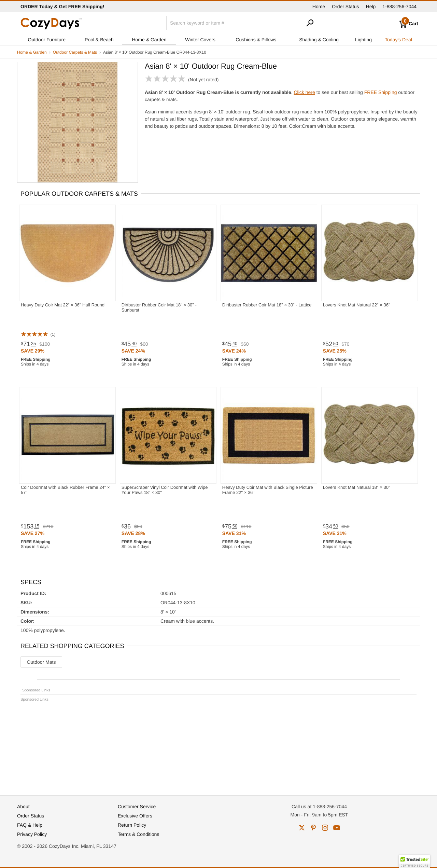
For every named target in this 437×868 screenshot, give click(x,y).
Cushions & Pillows (256, 40)
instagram (325, 828)
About (23, 807)
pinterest (313, 828)
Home (319, 6)
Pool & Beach (99, 40)
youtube (337, 828)
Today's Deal (398, 40)
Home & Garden (149, 40)
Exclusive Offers (135, 816)
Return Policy (132, 825)
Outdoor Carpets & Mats (75, 52)
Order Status (345, 6)
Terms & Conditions (138, 834)
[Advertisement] (218, 745)
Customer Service (137, 807)
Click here (305, 92)
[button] (414, 862)
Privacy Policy (32, 834)
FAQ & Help (30, 825)
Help (371, 6)
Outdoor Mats (41, 662)
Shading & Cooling (319, 40)
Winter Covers (200, 40)
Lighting (363, 40)
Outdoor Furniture (47, 40)
